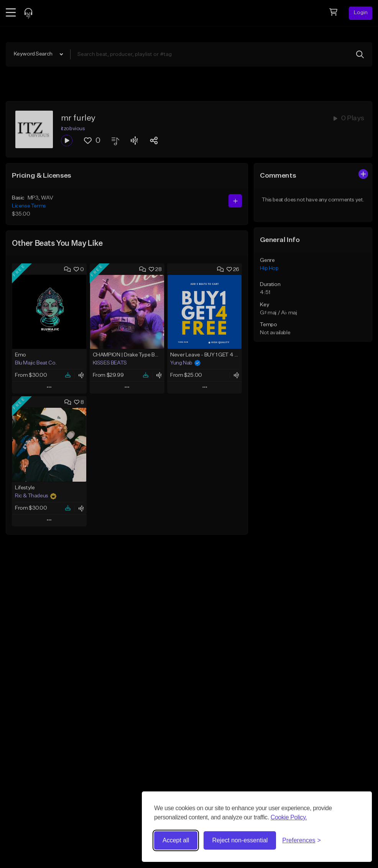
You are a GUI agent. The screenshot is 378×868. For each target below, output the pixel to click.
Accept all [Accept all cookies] (176, 840)
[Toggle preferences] (302, 840)
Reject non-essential (240, 840)
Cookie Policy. (289, 817)
